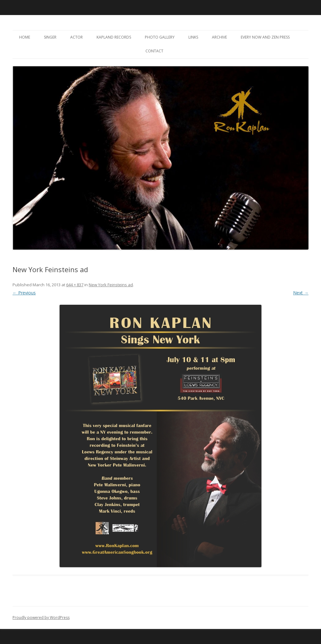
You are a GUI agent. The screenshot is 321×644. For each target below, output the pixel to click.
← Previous (24, 293)
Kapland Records (114, 37)
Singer (50, 37)
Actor (76, 37)
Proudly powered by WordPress (41, 618)
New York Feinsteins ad (111, 285)
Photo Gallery (160, 37)
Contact (154, 51)
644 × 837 (75, 285)
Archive (219, 37)
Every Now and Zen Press (265, 37)
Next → (301, 293)
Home (25, 37)
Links (193, 37)
